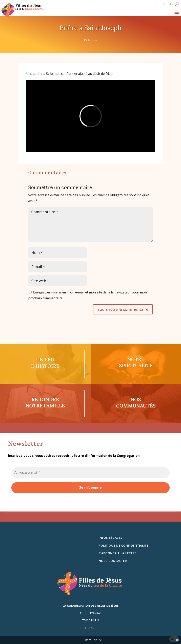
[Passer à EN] (164, 5)
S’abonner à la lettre (118, 553)
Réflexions (91, 40)
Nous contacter (113, 561)
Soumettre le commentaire (123, 309)
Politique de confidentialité (124, 545)
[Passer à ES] (172, 5)
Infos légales (110, 538)
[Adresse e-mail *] (90, 473)
